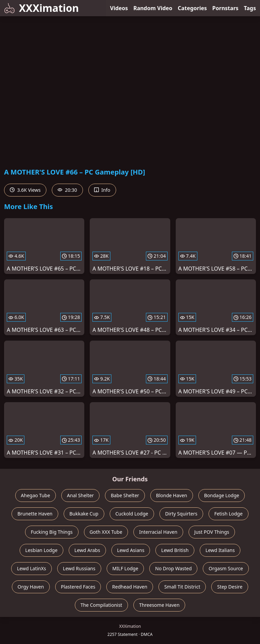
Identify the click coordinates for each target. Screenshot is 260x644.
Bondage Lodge (222, 495)
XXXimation (41, 8)
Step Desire (230, 587)
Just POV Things (212, 532)
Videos (119, 8)
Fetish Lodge (229, 514)
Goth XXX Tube (106, 532)
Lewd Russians (79, 568)
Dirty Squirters (181, 514)
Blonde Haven (172, 495)
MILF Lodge (125, 568)
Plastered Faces (78, 587)
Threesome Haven (159, 605)
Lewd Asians (131, 550)
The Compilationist (101, 605)
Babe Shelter (125, 495)
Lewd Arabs (87, 550)
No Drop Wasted (173, 568)
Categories (192, 8)
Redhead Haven (130, 587)
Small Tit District (182, 587)
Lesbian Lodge (41, 550)
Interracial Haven (158, 532)
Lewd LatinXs (31, 568)
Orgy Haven (31, 587)
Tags (250, 8)
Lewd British (175, 550)
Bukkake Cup (84, 514)
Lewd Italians (220, 550)
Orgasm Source (226, 568)
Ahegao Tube (36, 495)
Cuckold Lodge (132, 514)
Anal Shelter (80, 495)
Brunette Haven (35, 514)
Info (102, 190)
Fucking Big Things (52, 532)
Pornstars (225, 8)
